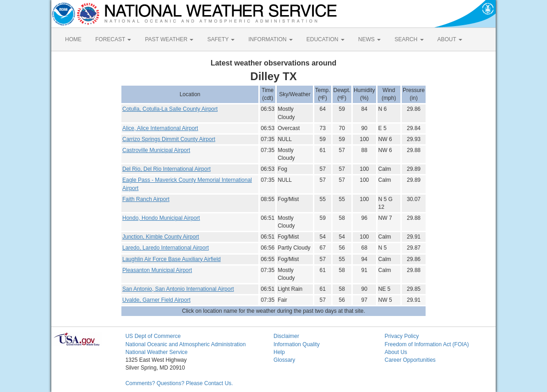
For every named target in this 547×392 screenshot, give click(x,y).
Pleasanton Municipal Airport (157, 270)
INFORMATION (270, 39)
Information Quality (297, 344)
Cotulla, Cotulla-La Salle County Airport (170, 109)
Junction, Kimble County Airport (161, 237)
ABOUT (450, 39)
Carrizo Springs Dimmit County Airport (169, 139)
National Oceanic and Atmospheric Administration (186, 344)
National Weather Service (157, 352)
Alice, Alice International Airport (160, 128)
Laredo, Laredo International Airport (166, 248)
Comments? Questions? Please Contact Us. (179, 383)
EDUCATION (325, 39)
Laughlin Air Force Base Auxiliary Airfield (172, 259)
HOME (73, 39)
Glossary (284, 360)
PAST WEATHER (169, 39)
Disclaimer (286, 336)
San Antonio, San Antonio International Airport (178, 289)
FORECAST (113, 39)
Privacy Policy (402, 336)
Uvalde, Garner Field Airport (156, 300)
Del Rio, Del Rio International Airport (167, 169)
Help (279, 352)
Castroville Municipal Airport (156, 150)
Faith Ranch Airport (146, 199)
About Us (396, 352)
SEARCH (409, 39)
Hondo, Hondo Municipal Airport (161, 218)
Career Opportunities (410, 360)
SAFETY (221, 39)
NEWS (369, 39)
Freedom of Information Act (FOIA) (427, 344)
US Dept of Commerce (153, 336)
